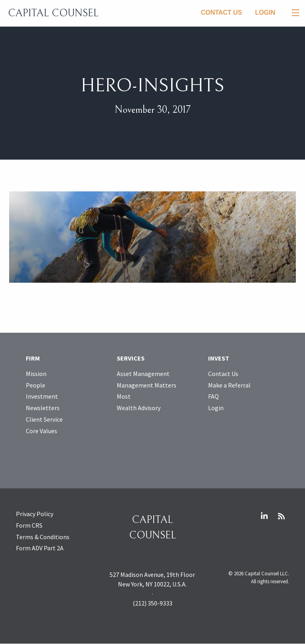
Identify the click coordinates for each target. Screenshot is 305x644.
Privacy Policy (35, 514)
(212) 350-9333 (152, 603)
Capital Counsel (53, 13)
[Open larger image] (152, 236)
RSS (281, 516)
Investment (42, 396)
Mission (36, 374)
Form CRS (29, 525)
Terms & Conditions (43, 537)
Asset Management (143, 374)
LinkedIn (264, 516)
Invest (219, 358)
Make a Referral (229, 385)
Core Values (42, 431)
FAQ (213, 396)
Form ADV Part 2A (40, 548)
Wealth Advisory (139, 408)
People (36, 385)
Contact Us (222, 13)
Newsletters (43, 408)
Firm (33, 358)
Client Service (44, 419)
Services (131, 358)
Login (265, 13)
